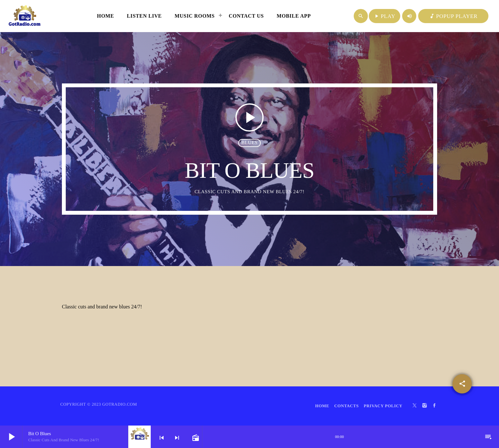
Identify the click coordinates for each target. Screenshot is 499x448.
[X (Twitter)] (415, 406)
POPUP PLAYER (453, 16)
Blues (250, 143)
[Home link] (25, 16)
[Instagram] (425, 406)
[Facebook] (435, 406)
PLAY (385, 16)
